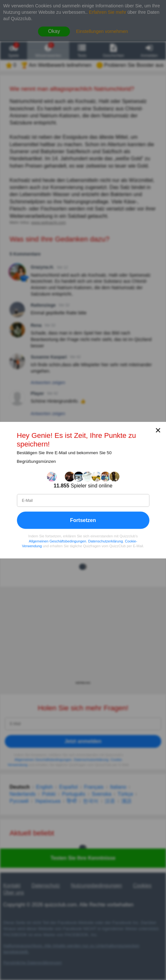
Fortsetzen (83, 520)
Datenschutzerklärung (106, 541)
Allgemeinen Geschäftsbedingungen (57, 541)
